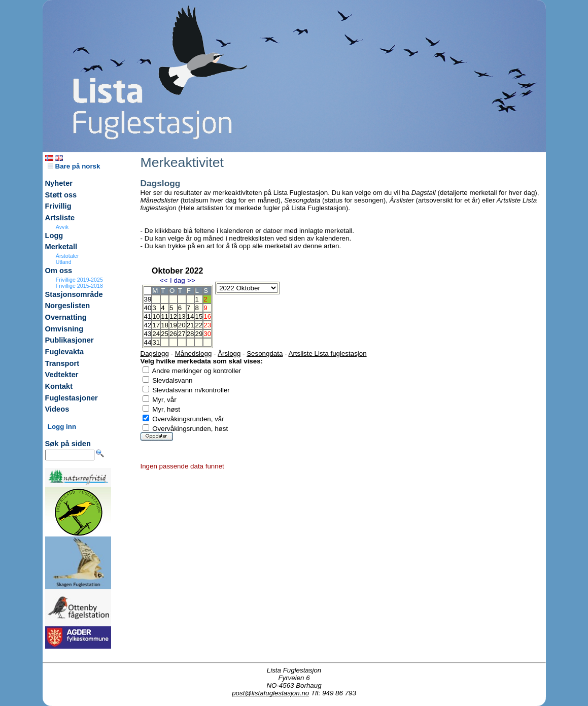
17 (156, 325)
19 (173, 325)
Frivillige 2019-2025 (79, 280)
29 (199, 334)
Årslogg (229, 354)
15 (199, 316)
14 (191, 316)
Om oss (59, 271)
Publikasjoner (70, 340)
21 (191, 325)
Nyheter (59, 183)
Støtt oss (61, 195)
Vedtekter (62, 375)
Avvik (62, 227)
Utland (64, 262)
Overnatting (66, 317)
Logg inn (62, 427)
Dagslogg (155, 354)
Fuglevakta (65, 352)
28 (191, 334)
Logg (54, 236)
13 (182, 316)
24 (156, 334)
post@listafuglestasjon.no (270, 693)
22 (199, 325)
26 (173, 334)
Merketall (61, 247)
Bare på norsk (74, 166)
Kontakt (59, 386)
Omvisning (64, 329)
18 (165, 325)
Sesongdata (265, 354)
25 (165, 334)
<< (164, 280)
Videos (57, 409)
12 (173, 316)
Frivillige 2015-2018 (79, 286)
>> (191, 280)
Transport (62, 363)
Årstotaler (67, 256)
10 (156, 316)
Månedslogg (194, 354)
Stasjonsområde (74, 294)
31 (156, 342)
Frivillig (58, 206)
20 (182, 325)
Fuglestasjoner (72, 398)
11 (165, 316)
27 (182, 334)
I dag (178, 280)
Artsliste (60, 218)
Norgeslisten (68, 306)
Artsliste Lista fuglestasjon (328, 354)
